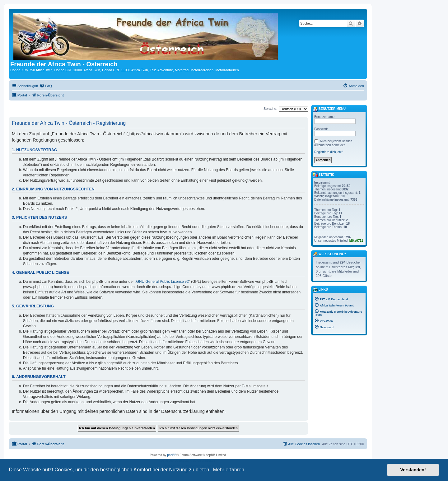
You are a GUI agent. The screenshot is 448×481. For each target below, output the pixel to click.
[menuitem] (46, 86)
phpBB (172, 455)
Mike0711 (356, 241)
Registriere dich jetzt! (329, 152)
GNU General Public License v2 (163, 282)
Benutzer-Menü (329, 109)
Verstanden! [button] (413, 470)
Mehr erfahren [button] (229, 470)
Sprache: (270, 109)
